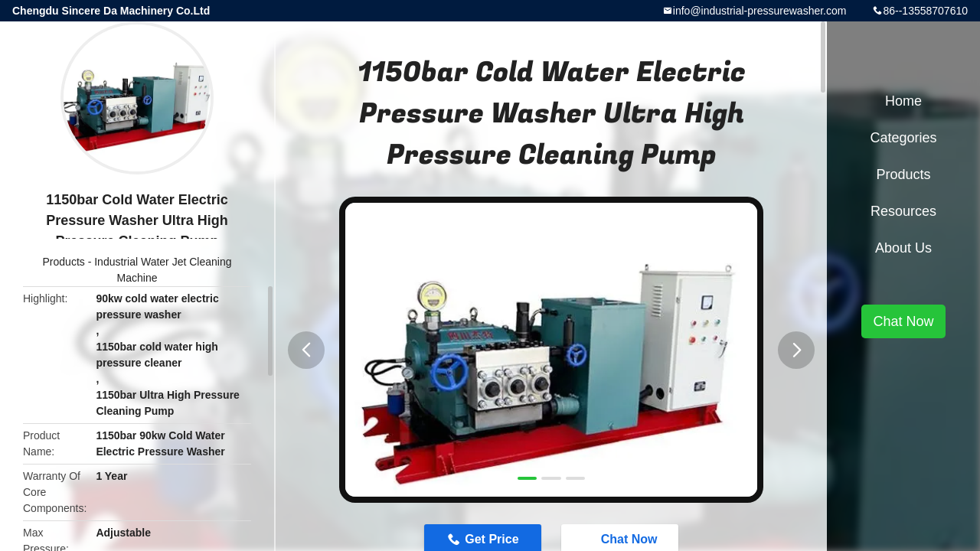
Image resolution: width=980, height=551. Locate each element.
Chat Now (903, 321)
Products (64, 262)
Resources (903, 211)
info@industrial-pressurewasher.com (760, 11)
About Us (903, 248)
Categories (903, 138)
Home (903, 101)
